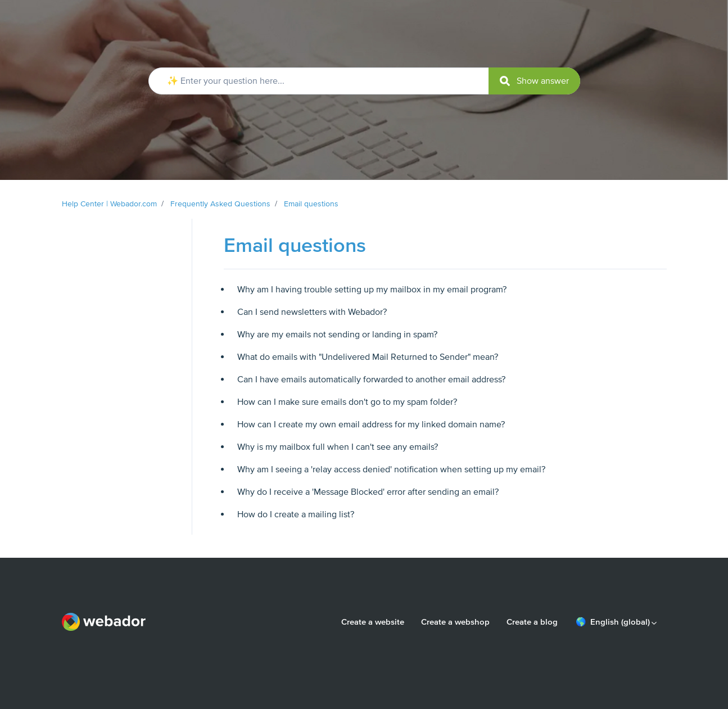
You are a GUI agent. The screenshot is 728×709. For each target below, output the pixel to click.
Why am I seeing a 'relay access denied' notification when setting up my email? (391, 469)
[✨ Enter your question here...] (364, 81)
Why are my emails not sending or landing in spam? (337, 335)
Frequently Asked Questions (220, 204)
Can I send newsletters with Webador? (312, 312)
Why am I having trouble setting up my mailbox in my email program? (372, 290)
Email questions (311, 204)
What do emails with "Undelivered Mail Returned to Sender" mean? (368, 357)
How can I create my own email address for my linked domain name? (371, 425)
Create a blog (532, 622)
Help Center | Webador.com (109, 204)
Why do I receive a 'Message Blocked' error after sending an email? (368, 492)
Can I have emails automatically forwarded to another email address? (371, 380)
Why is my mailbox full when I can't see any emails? (338, 447)
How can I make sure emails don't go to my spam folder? (347, 402)
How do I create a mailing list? (296, 514)
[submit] (534, 81)
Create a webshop (455, 622)
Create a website (373, 622)
